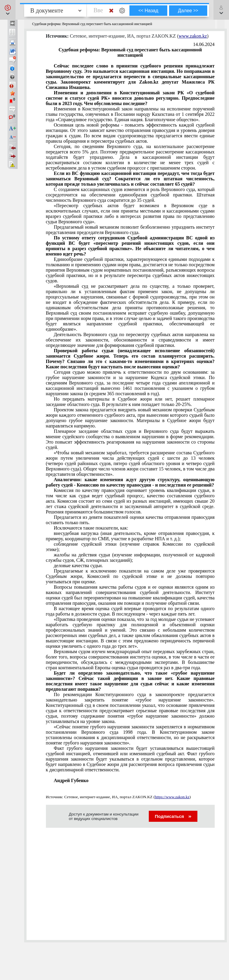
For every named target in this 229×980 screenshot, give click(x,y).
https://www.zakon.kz (172, 797)
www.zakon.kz (193, 36)
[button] (8, 10)
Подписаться (173, 816)
